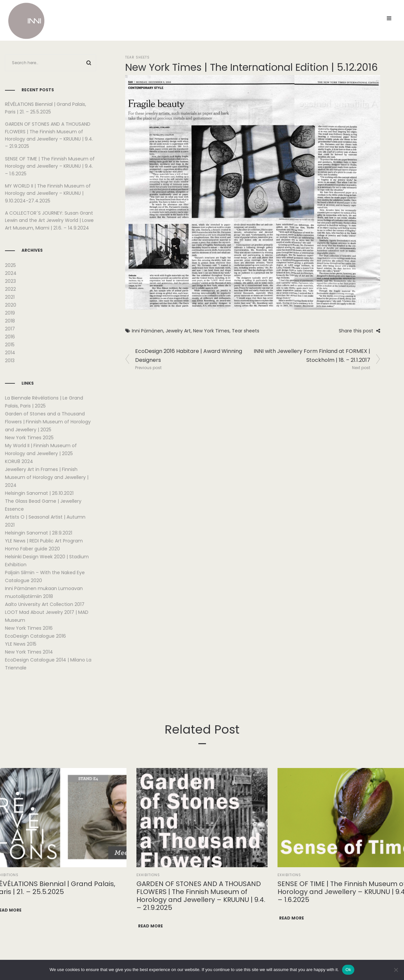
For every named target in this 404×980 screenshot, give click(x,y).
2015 (10, 345)
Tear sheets (246, 331)
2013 (10, 361)
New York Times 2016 (29, 628)
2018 (10, 321)
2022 (10, 289)
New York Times (211, 331)
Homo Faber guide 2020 (32, 549)
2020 (11, 305)
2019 (10, 313)
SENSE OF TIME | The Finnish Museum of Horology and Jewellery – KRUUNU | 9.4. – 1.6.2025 (50, 166)
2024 (11, 273)
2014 (10, 353)
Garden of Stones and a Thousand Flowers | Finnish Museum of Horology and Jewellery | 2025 (48, 422)
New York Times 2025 (29, 438)
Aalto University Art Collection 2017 (45, 604)
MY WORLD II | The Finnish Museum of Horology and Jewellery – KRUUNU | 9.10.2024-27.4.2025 (48, 193)
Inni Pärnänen (148, 331)
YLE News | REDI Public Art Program (44, 541)
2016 (10, 337)
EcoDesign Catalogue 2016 (35, 636)
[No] (396, 970)
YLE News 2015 (21, 644)
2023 (10, 281)
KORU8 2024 (19, 461)
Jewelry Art (178, 331)
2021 (10, 297)
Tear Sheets (137, 57)
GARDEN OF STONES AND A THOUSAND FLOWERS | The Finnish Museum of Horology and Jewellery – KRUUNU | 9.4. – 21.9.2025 (201, 896)
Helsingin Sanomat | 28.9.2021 (39, 533)
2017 (10, 329)
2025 (10, 265)
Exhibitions (148, 875)
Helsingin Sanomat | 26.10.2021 (39, 493)
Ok (348, 970)
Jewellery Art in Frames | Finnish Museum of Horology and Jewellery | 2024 (47, 477)
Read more (151, 926)
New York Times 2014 (29, 652)
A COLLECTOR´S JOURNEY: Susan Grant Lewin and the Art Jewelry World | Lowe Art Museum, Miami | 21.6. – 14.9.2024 (49, 220)
